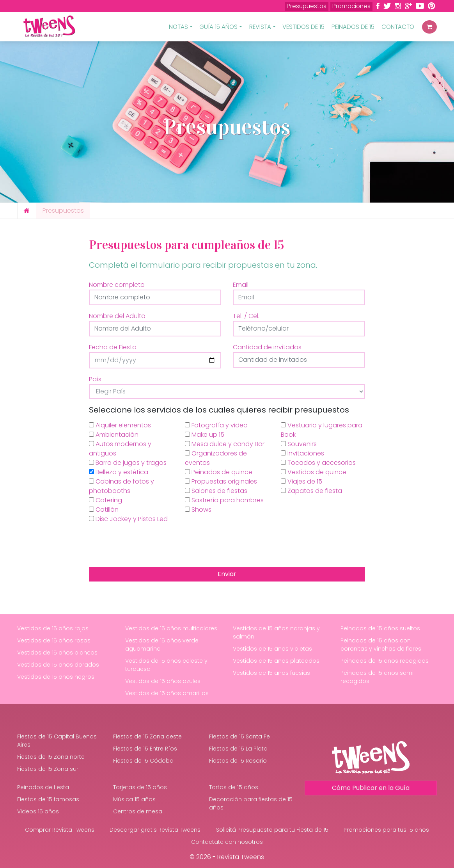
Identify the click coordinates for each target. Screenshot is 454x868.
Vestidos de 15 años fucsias (271, 673)
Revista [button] (260, 27)
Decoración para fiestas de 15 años (251, 803)
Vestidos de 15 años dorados (58, 665)
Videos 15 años (38, 811)
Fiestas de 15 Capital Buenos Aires (57, 741)
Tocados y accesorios (318, 463)
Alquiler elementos (120, 425)
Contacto (398, 27)
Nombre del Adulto (117, 316)
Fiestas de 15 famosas (48, 799)
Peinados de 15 (353, 27)
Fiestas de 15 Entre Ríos (145, 749)
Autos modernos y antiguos (120, 449)
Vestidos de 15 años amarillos (167, 693)
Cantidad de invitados (267, 347)
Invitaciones (302, 453)
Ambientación (114, 435)
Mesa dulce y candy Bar (225, 444)
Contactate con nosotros (227, 842)
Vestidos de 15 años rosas (54, 640)
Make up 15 (205, 435)
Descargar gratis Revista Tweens (155, 830)
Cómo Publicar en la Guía (371, 788)
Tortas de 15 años (234, 787)
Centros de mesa (138, 811)
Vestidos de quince (314, 472)
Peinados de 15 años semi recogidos (377, 677)
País (95, 379)
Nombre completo (117, 285)
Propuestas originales (221, 481)
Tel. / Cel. (246, 316)
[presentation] (148, 545)
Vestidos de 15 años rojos (53, 628)
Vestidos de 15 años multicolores (171, 628)
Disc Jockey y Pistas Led (128, 519)
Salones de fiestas (216, 491)
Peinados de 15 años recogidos (385, 661)
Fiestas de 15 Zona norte (51, 757)
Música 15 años (134, 799)
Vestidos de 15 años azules (163, 681)
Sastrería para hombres (224, 500)
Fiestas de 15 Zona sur (48, 769)
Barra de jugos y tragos (128, 463)
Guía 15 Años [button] (218, 27)
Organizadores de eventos (216, 458)
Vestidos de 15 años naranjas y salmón (276, 632)
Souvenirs (299, 444)
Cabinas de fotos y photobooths (121, 486)
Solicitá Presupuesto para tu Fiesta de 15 (272, 830)
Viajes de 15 (301, 481)
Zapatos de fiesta (311, 491)
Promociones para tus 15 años (386, 830)
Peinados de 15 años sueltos (380, 628)
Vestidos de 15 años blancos (57, 653)
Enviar (227, 574)
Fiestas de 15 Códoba (143, 761)
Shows (198, 510)
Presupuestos (307, 6)
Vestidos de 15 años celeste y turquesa (166, 665)
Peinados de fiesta (43, 787)
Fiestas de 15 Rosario (238, 761)
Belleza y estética (119, 472)
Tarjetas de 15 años (140, 787)
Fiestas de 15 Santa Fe (239, 736)
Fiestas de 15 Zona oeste (147, 736)
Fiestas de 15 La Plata (238, 749)
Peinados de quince (219, 472)
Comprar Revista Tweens (60, 830)
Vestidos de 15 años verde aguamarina (162, 645)
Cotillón (104, 510)
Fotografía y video (216, 425)
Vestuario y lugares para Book (322, 430)
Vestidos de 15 (303, 27)
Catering (106, 500)
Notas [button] (178, 27)
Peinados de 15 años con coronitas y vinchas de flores (381, 645)
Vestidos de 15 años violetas (272, 649)
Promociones (351, 6)
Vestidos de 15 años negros (56, 677)
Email (241, 285)
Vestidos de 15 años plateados (276, 661)
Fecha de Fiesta (113, 347)
